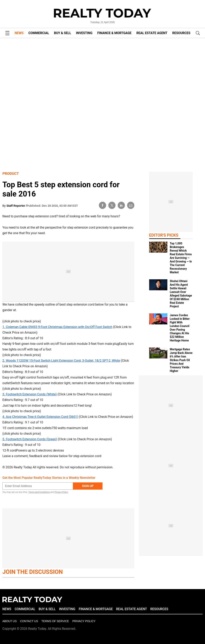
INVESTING (84, 33)
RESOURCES (181, 33)
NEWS (19, 33)
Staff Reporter (16, 206)
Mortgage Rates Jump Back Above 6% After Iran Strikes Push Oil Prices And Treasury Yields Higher (181, 360)
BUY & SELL (63, 33)
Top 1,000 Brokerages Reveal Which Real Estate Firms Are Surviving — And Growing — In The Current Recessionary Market (181, 258)
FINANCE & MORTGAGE (114, 33)
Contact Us (29, 621)
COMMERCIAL (39, 33)
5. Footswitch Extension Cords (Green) (30, 439)
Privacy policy (84, 621)
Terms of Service (55, 621)
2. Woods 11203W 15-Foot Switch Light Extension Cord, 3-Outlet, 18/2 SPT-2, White (61, 361)
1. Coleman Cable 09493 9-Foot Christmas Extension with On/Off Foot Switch (57, 327)
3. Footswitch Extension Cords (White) (30, 394)
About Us (10, 621)
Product (11, 174)
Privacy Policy (61, 492)
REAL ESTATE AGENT (152, 33)
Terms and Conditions (39, 492)
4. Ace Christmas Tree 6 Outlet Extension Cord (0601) (40, 417)
